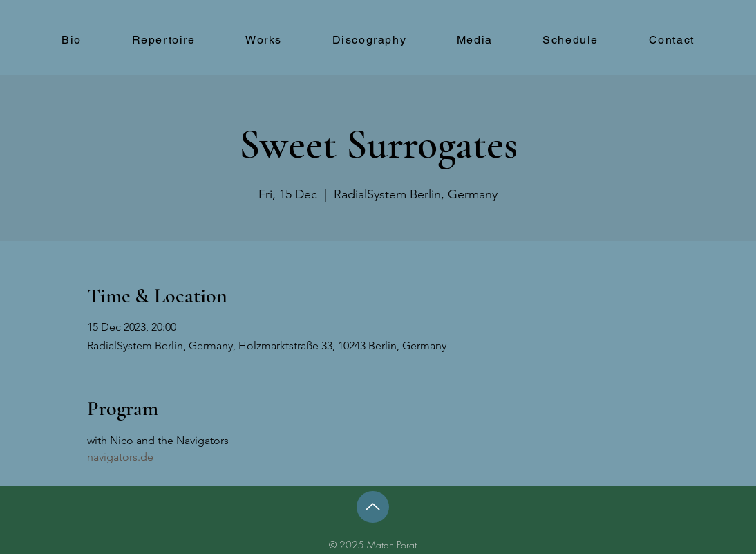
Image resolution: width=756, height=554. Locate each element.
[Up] (373, 507)
